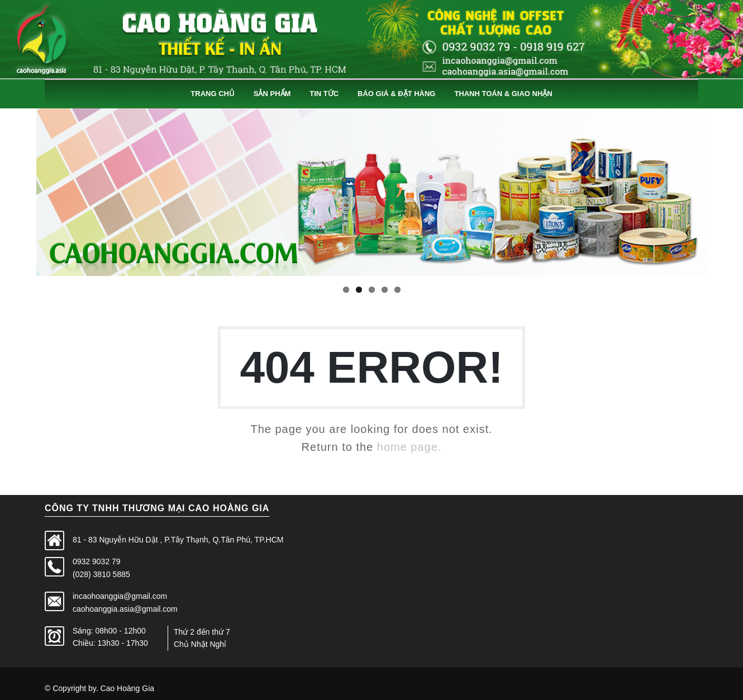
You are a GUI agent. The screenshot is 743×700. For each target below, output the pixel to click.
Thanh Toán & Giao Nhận (503, 94)
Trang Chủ (213, 94)
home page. (409, 447)
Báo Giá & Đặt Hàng (396, 94)
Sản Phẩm (272, 94)
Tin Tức (324, 94)
